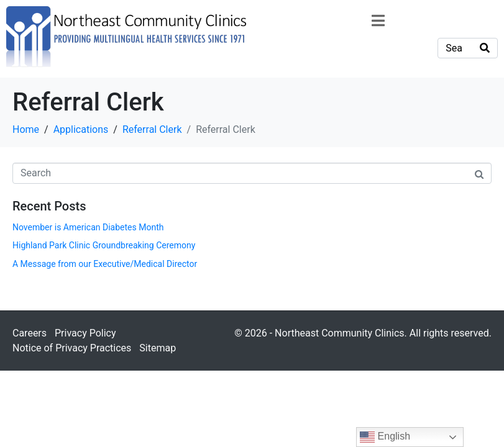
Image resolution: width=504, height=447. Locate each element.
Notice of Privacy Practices (72, 348)
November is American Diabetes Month (88, 227)
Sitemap (158, 348)
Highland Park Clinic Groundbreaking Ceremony (104, 245)
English (385, 437)
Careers (30, 333)
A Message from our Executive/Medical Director (105, 264)
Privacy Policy (85, 333)
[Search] (485, 48)
